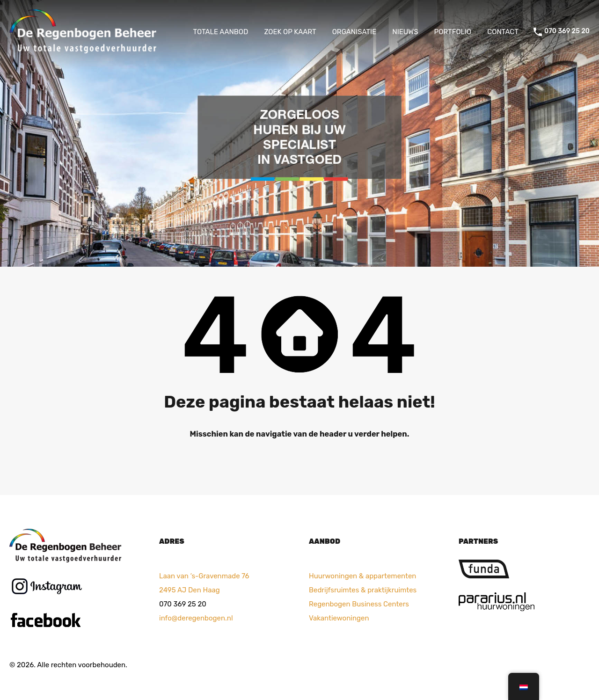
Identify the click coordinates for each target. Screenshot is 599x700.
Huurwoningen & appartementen (362, 576)
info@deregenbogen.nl (196, 618)
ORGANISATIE (354, 32)
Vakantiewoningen (339, 618)
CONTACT (503, 32)
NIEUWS (405, 32)
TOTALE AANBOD (221, 32)
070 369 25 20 (567, 31)
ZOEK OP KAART (290, 32)
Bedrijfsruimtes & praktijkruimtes (363, 590)
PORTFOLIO (453, 32)
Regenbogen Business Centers (359, 604)
